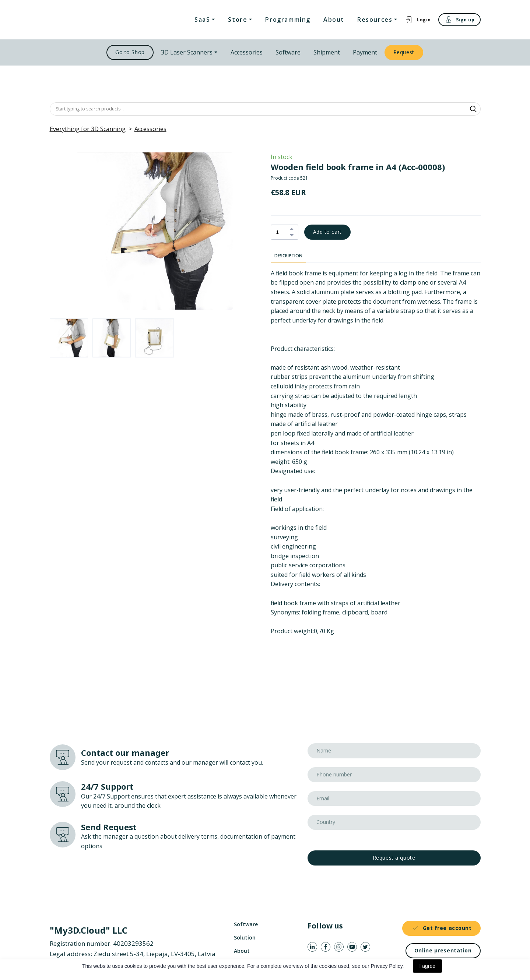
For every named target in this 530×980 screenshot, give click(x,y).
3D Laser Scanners (187, 52)
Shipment (327, 52)
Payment (365, 52)
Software (288, 52)
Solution (245, 937)
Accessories (247, 52)
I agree (428, 966)
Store (238, 20)
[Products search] (265, 109)
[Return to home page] (88, 20)
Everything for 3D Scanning (88, 129)
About (334, 20)
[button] (418, 20)
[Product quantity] (283, 232)
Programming (288, 20)
